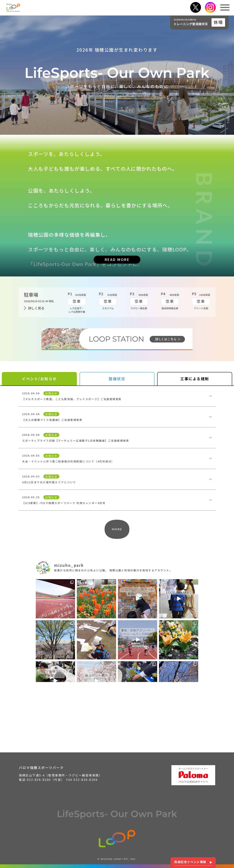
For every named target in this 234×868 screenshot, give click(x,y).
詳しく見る (36, 308)
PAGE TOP (228, 849)
